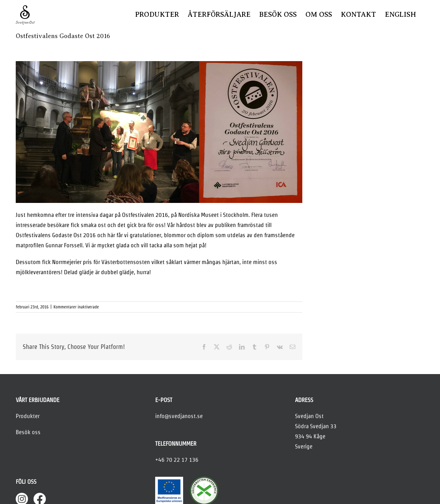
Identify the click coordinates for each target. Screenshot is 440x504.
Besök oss (28, 432)
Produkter (28, 416)
